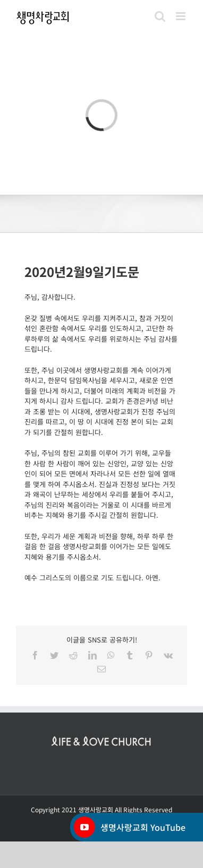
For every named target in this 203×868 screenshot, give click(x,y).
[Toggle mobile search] (160, 16)
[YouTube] (84, 827)
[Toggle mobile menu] (181, 16)
